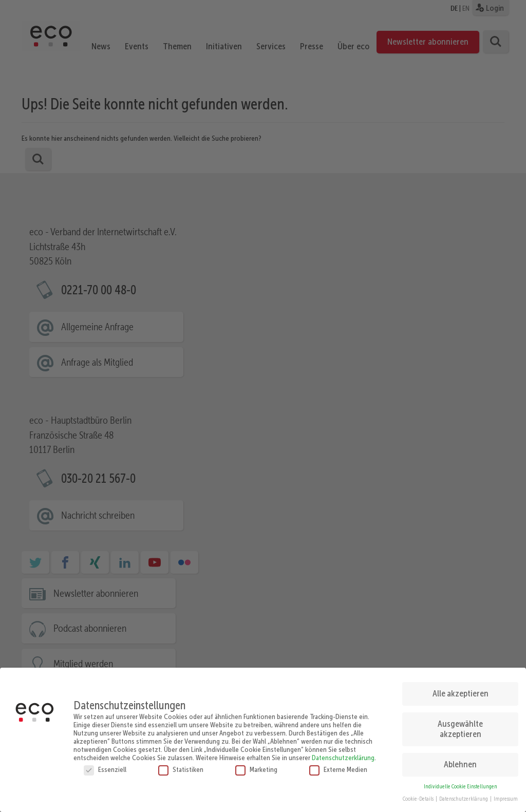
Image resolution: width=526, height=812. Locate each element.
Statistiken (181, 764)
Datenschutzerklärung (343, 752)
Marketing (256, 764)
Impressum (506, 794)
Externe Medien (338, 764)
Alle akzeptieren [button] (461, 689)
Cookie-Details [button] (419, 794)
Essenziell (105, 764)
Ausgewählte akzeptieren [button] (460, 724)
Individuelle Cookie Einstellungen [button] (461, 781)
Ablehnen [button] (460, 759)
